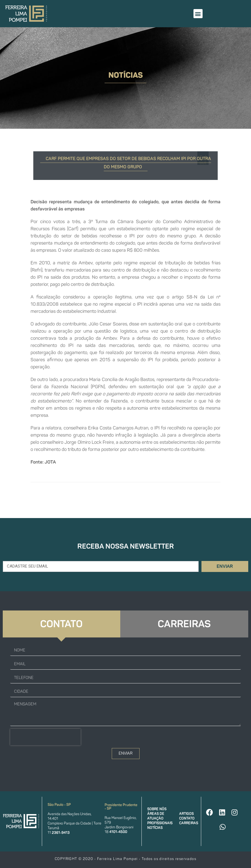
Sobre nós (157, 809)
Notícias (155, 828)
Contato (187, 818)
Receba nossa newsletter (126, 546)
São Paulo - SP (59, 805)
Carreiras (189, 823)
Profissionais (160, 823)
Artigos (186, 814)
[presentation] (45, 737)
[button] (198, 14)
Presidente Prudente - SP (121, 807)
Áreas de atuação (156, 816)
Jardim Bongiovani (119, 827)
